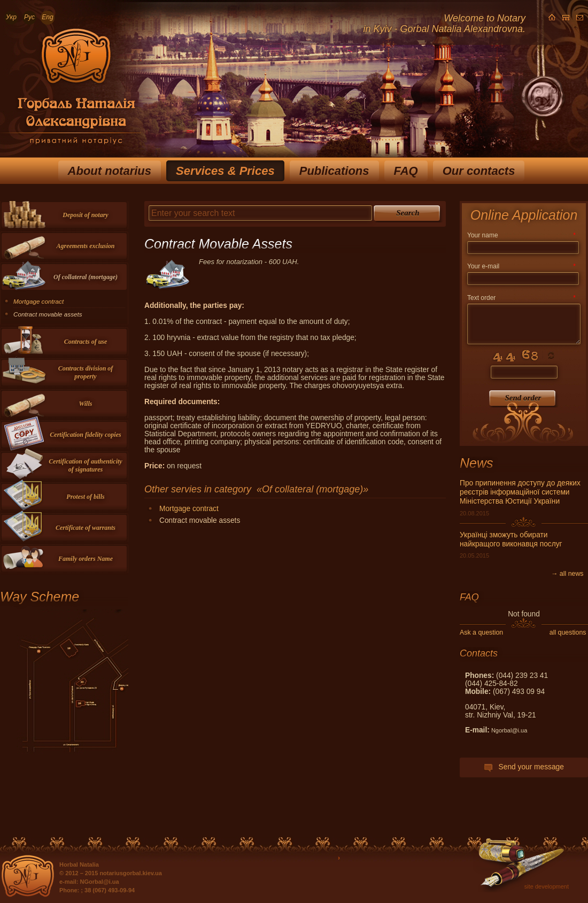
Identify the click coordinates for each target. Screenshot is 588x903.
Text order (521, 298)
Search (408, 213)
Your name (521, 235)
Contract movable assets (48, 314)
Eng (47, 17)
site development (547, 886)
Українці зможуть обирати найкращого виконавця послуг (511, 539)
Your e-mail (521, 266)
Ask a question (481, 632)
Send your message (524, 767)
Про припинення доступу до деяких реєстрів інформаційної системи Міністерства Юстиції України (520, 492)
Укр (11, 17)
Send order (523, 398)
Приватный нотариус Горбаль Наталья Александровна (71, 90)
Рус (29, 17)
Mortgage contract (189, 509)
